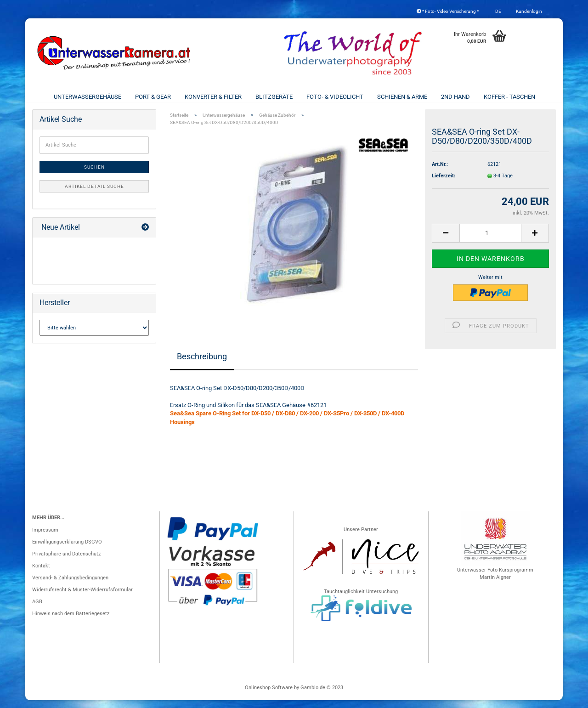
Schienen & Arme (402, 97)
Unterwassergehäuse (88, 97)
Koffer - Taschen (509, 97)
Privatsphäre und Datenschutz (66, 562)
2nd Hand (455, 97)
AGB (37, 609)
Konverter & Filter (213, 97)
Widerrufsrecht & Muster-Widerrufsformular (82, 598)
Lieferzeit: (444, 184)
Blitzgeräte (274, 97)
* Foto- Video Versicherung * (448, 11)
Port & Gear (153, 97)
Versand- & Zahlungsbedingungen (70, 586)
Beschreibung (202, 364)
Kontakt (41, 574)
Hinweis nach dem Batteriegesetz (71, 621)
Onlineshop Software (269, 695)
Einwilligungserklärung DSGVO (67, 550)
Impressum (45, 538)
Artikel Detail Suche (94, 194)
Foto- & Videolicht (335, 97)
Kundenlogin (529, 11)
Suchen (94, 175)
